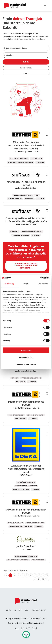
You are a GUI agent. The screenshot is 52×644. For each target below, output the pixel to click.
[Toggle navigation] (45, 6)
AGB (27, 610)
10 (47, 575)
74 (39, 579)
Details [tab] (26, 284)
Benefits (26, 73)
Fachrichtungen (26, 68)
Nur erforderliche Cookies (26, 364)
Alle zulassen (26, 350)
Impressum (18, 610)
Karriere (8, 610)
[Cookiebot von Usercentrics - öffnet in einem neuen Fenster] (40, 278)
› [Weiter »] (47, 579)
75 (43, 579)
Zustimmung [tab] (9, 284)
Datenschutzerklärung (39, 610)
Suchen (26, 62)
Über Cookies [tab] (43, 284)
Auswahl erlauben (26, 357)
